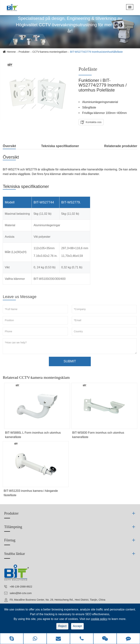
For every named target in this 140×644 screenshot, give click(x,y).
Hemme (11, 52)
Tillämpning (13, 527)
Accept (77, 626)
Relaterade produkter (121, 146)
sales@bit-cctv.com (21, 593)
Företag (10, 540)
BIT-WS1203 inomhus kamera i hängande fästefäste (31, 493)
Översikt (9, 147)
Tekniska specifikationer (60, 146)
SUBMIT (70, 361)
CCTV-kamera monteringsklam (50, 52)
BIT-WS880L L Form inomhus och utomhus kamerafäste (33, 435)
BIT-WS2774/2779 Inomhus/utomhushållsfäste (96, 52)
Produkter (24, 52)
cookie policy (99, 619)
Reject (62, 626)
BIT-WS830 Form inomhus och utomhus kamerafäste (98, 435)
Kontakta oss (93, 122)
